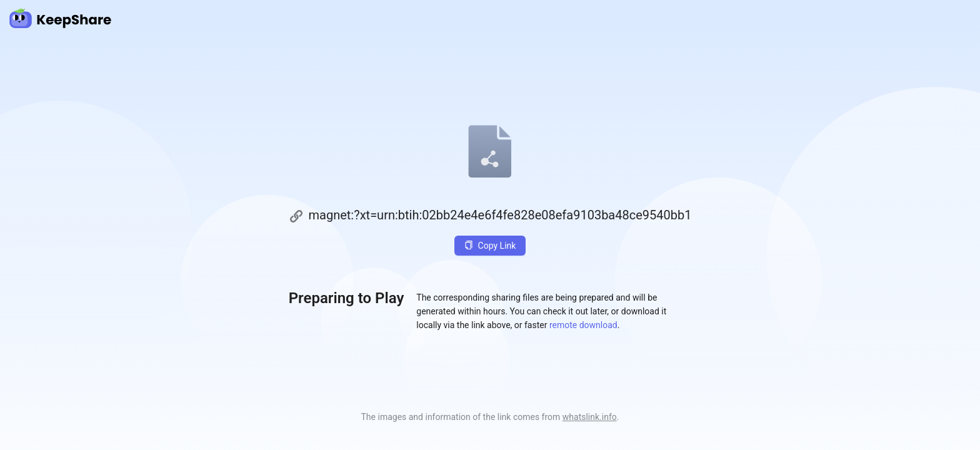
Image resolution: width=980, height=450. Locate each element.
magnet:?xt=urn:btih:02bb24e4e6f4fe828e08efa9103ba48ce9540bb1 (500, 215)
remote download (583, 325)
